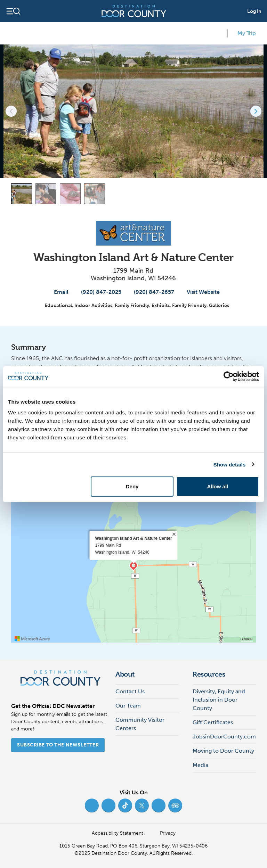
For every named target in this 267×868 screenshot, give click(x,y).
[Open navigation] (13, 11)
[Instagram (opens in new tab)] (108, 805)
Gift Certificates (213, 722)
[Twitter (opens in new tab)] (142, 805)
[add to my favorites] (219, 33)
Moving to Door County (223, 751)
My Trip (243, 33)
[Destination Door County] (134, 11)
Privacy (168, 833)
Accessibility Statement (118, 833)
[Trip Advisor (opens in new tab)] (175, 805)
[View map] (250, 194)
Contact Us (130, 691)
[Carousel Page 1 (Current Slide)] (22, 194)
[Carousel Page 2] (46, 194)
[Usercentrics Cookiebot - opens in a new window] (229, 376)
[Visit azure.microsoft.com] (32, 639)
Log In (254, 11)
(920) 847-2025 (98, 292)
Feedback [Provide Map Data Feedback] (246, 639)
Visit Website (200, 292)
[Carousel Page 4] (95, 194)
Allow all (217, 486)
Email (58, 292)
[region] (133, 566)
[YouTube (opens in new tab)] (159, 805)
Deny (132, 486)
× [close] (174, 534)
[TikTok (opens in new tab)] (125, 805)
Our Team (128, 706)
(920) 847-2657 (151, 292)
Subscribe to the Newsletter (58, 745)
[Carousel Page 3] (70, 194)
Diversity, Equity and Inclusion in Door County (219, 700)
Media (200, 765)
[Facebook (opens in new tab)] (92, 805)
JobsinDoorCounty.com (224, 737)
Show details (230, 464)
